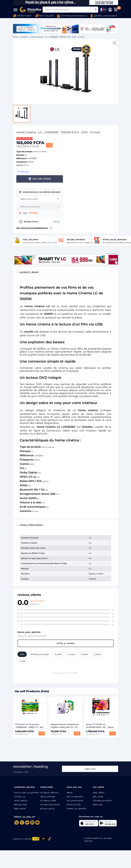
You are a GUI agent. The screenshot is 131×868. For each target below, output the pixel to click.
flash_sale (98, 805)
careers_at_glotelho (77, 809)
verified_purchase (40, 654)
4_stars (71, 654)
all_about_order (48, 801)
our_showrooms (75, 801)
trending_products (102, 801)
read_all (56, 222)
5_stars (58, 654)
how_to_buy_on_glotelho (27, 793)
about (70, 793)
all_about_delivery (49, 793)
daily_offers (99, 793)
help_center (20, 809)
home (15, 37)
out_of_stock (40, 179)
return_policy (21, 801)
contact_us (20, 797)
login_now (90, 769)
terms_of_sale (74, 805)
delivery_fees (20, 805)
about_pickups (48, 797)
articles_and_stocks (50, 805)
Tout (22, 654)
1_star (23, 661)
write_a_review (65, 643)
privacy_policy (47, 809)
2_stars (97, 654)
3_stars (84, 654)
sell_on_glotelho (75, 797)
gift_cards (98, 797)
